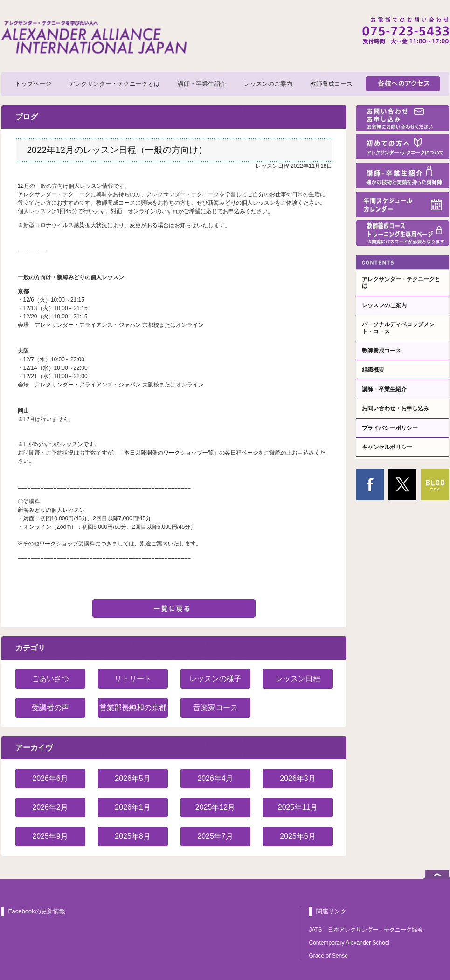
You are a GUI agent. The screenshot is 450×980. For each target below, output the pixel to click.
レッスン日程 (272, 166)
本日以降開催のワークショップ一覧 (169, 453)
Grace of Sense (329, 956)
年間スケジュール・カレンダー (402, 204)
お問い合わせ (402, 118)
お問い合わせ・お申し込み (395, 408)
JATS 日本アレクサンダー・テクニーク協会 (366, 930)
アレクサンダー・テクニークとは (114, 84)
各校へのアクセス (403, 84)
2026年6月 (50, 778)
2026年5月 (133, 778)
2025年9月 (50, 836)
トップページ (33, 84)
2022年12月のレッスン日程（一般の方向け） (117, 150)
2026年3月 (298, 778)
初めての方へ (402, 147)
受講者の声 (50, 707)
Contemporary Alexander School (350, 943)
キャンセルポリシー (387, 447)
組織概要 (373, 370)
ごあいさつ (50, 679)
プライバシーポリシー (390, 428)
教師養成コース (331, 84)
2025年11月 (298, 807)
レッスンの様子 (215, 679)
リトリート (133, 679)
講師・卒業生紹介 (202, 84)
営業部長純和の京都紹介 (133, 711)
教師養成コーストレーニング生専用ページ (402, 233)
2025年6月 (298, 836)
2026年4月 (215, 778)
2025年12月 (215, 807)
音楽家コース (215, 707)
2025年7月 (215, 836)
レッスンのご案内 (268, 84)
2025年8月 (133, 836)
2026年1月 (133, 807)
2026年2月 (50, 807)
